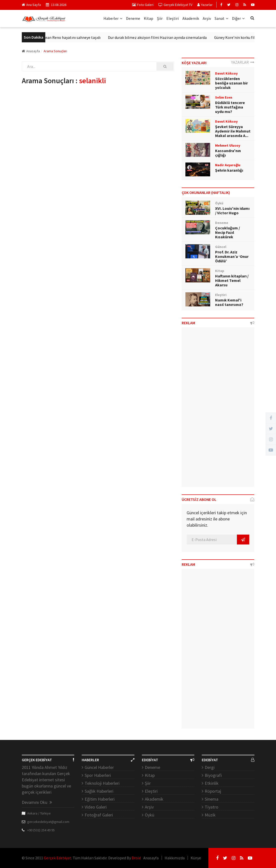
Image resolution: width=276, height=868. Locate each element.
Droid (136, 858)
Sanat (221, 18)
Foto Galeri (143, 5)
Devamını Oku (37, 802)
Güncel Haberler (99, 767)
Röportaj (213, 791)
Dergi (210, 767)
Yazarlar (205, 5)
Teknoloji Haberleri (102, 783)
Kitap (149, 18)
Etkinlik (212, 783)
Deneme (133, 18)
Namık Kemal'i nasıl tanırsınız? (229, 302)
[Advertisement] (218, 409)
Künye (196, 858)
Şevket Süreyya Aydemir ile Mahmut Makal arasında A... (233, 131)
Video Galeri (96, 807)
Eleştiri (173, 18)
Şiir (160, 18)
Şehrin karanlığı (229, 170)
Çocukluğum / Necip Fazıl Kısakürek (227, 232)
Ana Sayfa (31, 5)
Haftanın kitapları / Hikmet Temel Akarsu (232, 280)
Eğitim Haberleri (100, 799)
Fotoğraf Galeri (99, 815)
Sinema (212, 799)
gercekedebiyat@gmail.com (48, 822)
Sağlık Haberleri (99, 791)
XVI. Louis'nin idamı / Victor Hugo (232, 211)
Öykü (150, 815)
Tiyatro (212, 807)
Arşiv (207, 18)
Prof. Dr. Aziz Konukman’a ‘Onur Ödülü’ (232, 256)
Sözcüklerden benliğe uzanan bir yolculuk (231, 83)
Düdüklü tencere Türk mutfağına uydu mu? (230, 107)
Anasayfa (31, 51)
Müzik (210, 815)
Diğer (238, 18)
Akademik (191, 18)
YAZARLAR (243, 62)
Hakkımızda (175, 858)
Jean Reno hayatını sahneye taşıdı (77, 37)
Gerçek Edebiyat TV (175, 5)
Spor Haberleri (98, 775)
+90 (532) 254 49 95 (41, 830)
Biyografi (213, 775)
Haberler (113, 18)
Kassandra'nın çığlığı (228, 153)
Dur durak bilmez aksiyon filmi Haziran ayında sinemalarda (163, 37)
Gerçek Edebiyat (58, 858)
